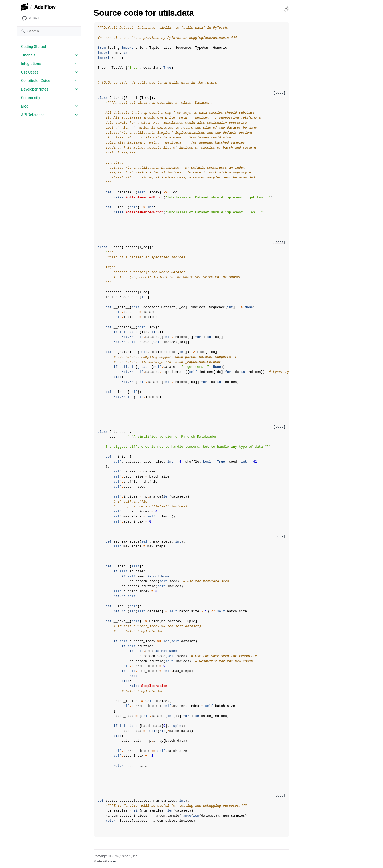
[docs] (279, 93)
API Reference (33, 115)
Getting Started (34, 47)
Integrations (31, 64)
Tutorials (28, 55)
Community (31, 98)
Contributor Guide (36, 81)
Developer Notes (35, 89)
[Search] (49, 31)
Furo (113, 861)
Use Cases (30, 72)
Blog (25, 106)
